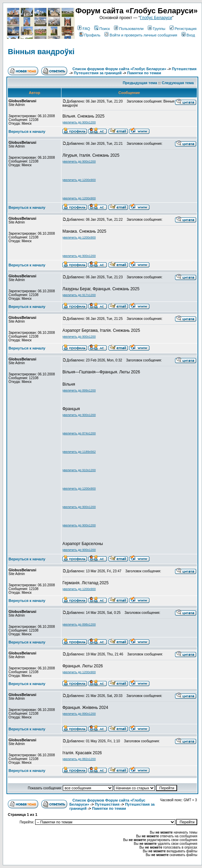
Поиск (102, 29)
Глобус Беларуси (156, 18)
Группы (157, 29)
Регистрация (183, 29)
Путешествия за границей (98, 73)
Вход (188, 35)
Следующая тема (178, 83)
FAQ (84, 29)
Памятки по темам (144, 73)
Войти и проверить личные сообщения (141, 35)
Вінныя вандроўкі (41, 52)
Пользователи (129, 29)
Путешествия (184, 69)
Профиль (90, 35)
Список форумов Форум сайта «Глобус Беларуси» (119, 69)
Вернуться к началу (27, 131)
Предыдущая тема (140, 83)
